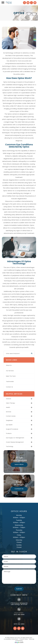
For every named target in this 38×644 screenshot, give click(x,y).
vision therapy (10, 403)
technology (10, 446)
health (8, 407)
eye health (9, 425)
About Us (9, 365)
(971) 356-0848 (19, 615)
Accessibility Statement (11, 639)
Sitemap (32, 639)
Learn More (19, 464)
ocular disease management (15, 442)
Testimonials (10, 382)
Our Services (10, 371)
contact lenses (11, 416)
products (9, 433)
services (9, 412)
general (8, 399)
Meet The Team (11, 376)
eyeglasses (9, 420)
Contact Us (9, 387)
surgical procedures (12, 429)
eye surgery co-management (15, 438)
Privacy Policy (24, 639)
